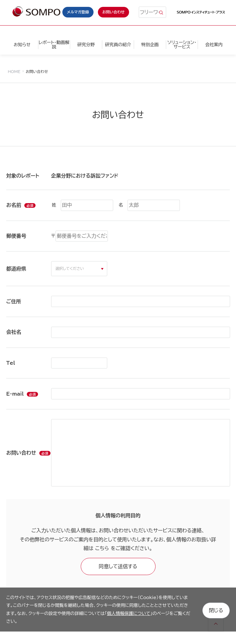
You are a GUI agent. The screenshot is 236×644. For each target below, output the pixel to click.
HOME (14, 71)
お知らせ (22, 45)
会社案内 (214, 45)
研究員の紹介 (118, 45)
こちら (102, 548)
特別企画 (150, 45)
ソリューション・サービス (182, 45)
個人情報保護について (129, 613)
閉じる (216, 609)
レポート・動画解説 (54, 45)
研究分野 (86, 45)
